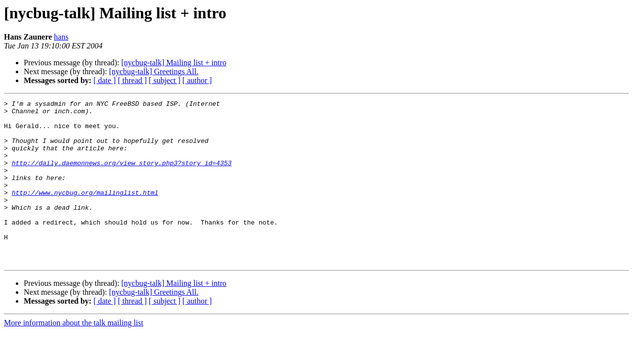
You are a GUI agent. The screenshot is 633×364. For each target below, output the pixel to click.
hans (61, 37)
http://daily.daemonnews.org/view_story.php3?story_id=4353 (122, 176)
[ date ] (105, 80)
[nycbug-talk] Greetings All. (154, 71)
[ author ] (197, 80)
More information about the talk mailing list (74, 355)
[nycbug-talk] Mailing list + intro (174, 63)
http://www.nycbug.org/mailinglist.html (85, 212)
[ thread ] (132, 80)
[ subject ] (165, 80)
